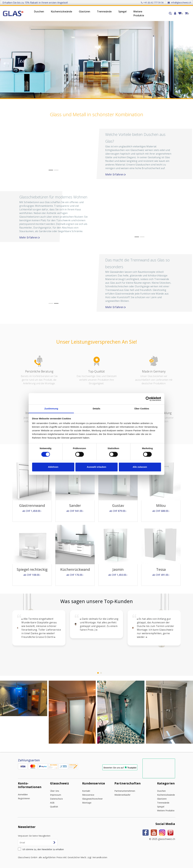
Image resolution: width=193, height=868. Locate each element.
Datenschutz (56, 799)
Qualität (54, 807)
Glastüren (85, 11)
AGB (52, 803)
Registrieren (24, 798)
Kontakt (86, 791)
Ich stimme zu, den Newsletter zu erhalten (43, 849)
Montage (87, 803)
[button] (137, 213)
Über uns (55, 791)
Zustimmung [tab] (51, 409)
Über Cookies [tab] (142, 409)
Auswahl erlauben (96, 467)
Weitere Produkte (139, 13)
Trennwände (104, 11)
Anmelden (23, 794)
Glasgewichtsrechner (92, 799)
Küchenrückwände (61, 11)
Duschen (39, 11)
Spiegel (122, 11)
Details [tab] (96, 409)
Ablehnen (53, 467)
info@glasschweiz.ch (179, 2)
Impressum (56, 795)
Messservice (88, 795)
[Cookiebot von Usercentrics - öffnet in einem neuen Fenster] (148, 399)
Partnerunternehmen (125, 791)
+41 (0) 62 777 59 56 (152, 2)
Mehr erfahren (170, 174)
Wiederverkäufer (122, 795)
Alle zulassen (140, 467)
